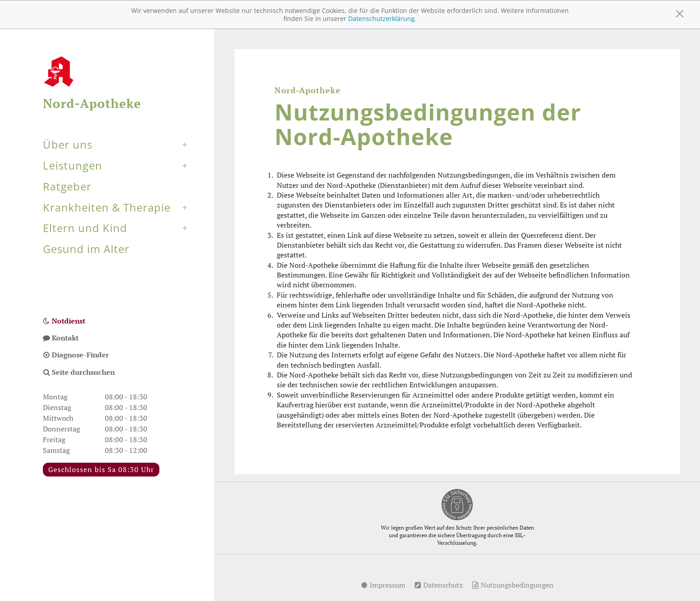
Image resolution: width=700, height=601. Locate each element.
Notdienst (64, 321)
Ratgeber (67, 186)
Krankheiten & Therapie (107, 207)
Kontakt (61, 338)
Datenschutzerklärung (381, 19)
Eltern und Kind (85, 228)
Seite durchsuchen (79, 372)
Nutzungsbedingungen (513, 585)
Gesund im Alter (86, 249)
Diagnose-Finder (76, 355)
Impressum (383, 585)
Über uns (68, 144)
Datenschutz (439, 585)
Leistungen (73, 165)
